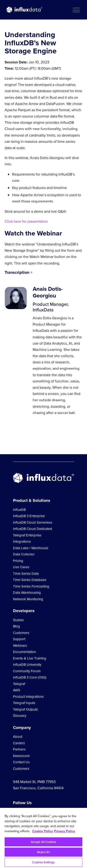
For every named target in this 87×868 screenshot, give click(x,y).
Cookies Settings (43, 862)
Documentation (24, 652)
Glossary (20, 716)
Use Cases (21, 567)
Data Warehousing (27, 593)
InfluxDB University (27, 665)
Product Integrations (28, 697)
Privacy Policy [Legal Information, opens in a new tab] (64, 831)
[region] (43, 838)
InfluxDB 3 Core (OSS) (30, 677)
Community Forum (27, 671)
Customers (21, 633)
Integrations (22, 542)
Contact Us (21, 762)
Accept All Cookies (43, 842)
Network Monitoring (28, 599)
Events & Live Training (30, 658)
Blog (16, 626)
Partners (19, 749)
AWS (17, 690)
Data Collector (24, 554)
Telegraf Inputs (24, 703)
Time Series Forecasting (31, 586)
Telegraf (19, 684)
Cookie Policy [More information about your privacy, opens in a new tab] (43, 831)
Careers (19, 743)
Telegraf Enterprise (27, 535)
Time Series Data (26, 574)
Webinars (20, 646)
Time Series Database (30, 580)
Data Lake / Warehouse (31, 548)
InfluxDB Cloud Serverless (33, 522)
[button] (76, 10)
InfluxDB (19, 510)
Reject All (43, 852)
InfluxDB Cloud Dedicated (33, 529)
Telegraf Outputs (25, 709)
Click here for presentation (26, 221)
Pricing (18, 561)
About (18, 737)
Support (19, 639)
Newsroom (21, 756)
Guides (18, 620)
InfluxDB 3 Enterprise (29, 516)
